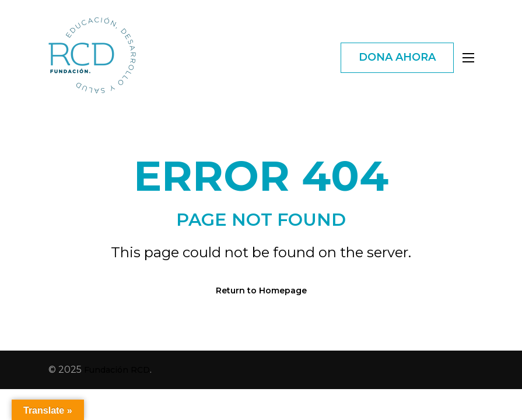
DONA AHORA (397, 57)
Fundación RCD (117, 370)
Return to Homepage (261, 290)
